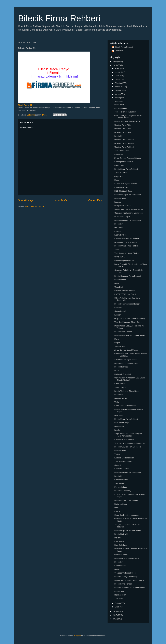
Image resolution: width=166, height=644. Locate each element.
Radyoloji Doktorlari (122, 374)
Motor (117, 371)
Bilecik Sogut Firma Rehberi (126, 169)
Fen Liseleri (119, 154)
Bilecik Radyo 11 (25, 105)
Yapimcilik (119, 599)
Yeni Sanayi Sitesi (122, 151)
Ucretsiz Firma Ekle (122, 125)
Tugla (117, 249)
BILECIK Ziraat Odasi (123, 191)
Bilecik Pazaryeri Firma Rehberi (127, 195)
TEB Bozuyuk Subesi (123, 461)
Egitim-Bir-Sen (120, 235)
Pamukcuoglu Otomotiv (124, 260)
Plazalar (118, 231)
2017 (115, 615)
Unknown (119, 51)
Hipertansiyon (120, 595)
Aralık (118, 68)
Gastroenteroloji (121, 480)
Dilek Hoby (119, 415)
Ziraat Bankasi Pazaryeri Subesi (128, 158)
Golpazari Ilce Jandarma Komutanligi (130, 318)
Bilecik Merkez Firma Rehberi (127, 363)
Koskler (117, 315)
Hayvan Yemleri (121, 398)
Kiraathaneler (120, 566)
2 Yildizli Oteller (121, 173)
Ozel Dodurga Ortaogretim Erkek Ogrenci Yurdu (128, 117)
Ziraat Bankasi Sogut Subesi (126, 350)
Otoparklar (119, 176)
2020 (115, 62)
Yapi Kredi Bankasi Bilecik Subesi (128, 322)
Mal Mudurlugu (121, 108)
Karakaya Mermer (122, 469)
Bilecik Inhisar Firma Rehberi (126, 246)
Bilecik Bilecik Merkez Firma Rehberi (130, 335)
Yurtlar (117, 454)
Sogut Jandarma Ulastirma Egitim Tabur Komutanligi (128, 435)
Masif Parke (119, 591)
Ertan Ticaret (120, 384)
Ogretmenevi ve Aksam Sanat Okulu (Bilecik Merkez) (129, 379)
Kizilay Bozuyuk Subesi (124, 439)
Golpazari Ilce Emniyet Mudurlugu (128, 213)
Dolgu (117, 283)
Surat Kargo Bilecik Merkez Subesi (129, 209)
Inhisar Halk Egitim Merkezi (126, 184)
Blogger (77, 636)
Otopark (118, 465)
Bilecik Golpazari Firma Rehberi (128, 276)
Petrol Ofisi (119, 165)
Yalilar (117, 402)
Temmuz (119, 87)
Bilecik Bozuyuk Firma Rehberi (127, 304)
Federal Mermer (121, 187)
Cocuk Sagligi (120, 311)
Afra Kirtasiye (120, 387)
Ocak (117, 607)
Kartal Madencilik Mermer (125, 406)
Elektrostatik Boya (122, 423)
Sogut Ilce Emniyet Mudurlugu (127, 515)
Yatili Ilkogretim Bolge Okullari (127, 253)
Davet (117, 339)
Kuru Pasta (119, 541)
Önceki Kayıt (96, 200)
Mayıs (118, 94)
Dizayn (117, 569)
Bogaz (117, 343)
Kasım (118, 72)
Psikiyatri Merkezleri (123, 206)
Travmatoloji (119, 483)
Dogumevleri (120, 426)
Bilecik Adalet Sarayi (123, 491)
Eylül (117, 79)
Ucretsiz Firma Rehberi (124, 140)
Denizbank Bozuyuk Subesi (126, 242)
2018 (115, 611)
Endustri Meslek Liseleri (124, 458)
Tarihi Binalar (120, 346)
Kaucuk (117, 202)
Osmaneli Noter (121, 555)
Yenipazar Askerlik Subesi (125, 573)
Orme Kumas (120, 257)
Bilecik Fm (119, 136)
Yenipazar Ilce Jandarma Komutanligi (130, 443)
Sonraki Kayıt (26, 200)
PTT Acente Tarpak (122, 217)
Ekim (117, 76)
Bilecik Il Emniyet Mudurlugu (126, 577)
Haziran (118, 90)
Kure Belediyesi (121, 545)
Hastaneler (119, 227)
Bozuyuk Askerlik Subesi (125, 291)
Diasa (117, 180)
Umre (117, 508)
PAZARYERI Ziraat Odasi (125, 294)
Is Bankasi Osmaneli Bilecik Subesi (129, 580)
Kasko (117, 511)
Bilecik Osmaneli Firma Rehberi (127, 220)
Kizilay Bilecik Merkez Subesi (126, 238)
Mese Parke (119, 104)
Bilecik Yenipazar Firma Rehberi (128, 121)
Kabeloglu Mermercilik (124, 162)
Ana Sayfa (61, 200)
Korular (117, 430)
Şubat (118, 603)
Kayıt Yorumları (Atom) (34, 206)
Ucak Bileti (119, 287)
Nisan (118, 98)
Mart (117, 101)
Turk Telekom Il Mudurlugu (125, 112)
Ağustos (119, 83)
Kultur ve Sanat (121, 504)
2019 (115, 65)
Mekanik (118, 538)
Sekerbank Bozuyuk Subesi (126, 360)
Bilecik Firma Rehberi (59, 18)
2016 (115, 619)
